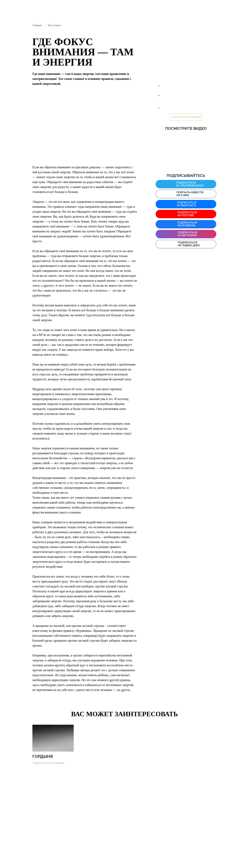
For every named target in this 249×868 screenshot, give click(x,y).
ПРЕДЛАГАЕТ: (172, 75)
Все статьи (54, 25)
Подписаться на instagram (188, 234)
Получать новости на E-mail (190, 194)
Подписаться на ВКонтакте (187, 204)
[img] (172, 184)
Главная (37, 25)
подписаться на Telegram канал (190, 184)
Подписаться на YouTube (187, 214)
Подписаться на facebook (187, 224)
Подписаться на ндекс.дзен (189, 244)
